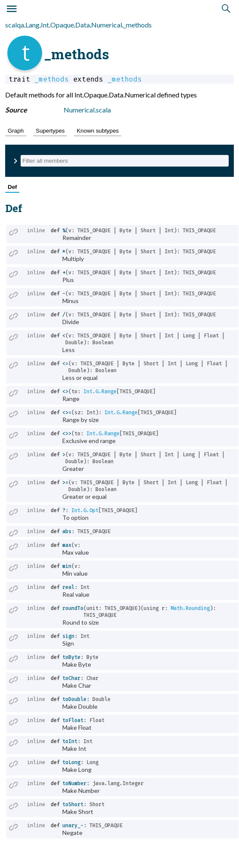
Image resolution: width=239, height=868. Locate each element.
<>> (67, 434)
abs (67, 531)
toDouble (74, 699)
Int (45, 25)
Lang (32, 25)
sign (68, 636)
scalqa (15, 25)
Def (12, 187)
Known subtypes (98, 131)
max (67, 545)
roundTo (73, 608)
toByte (71, 657)
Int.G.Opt (85, 510)
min (67, 566)
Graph (16, 131)
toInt (70, 741)
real (68, 587)
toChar (71, 678)
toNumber (74, 783)
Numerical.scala (87, 110)
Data (83, 25)
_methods (138, 25)
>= (65, 483)
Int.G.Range (100, 392)
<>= (67, 413)
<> (65, 392)
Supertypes (50, 131)
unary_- (73, 826)
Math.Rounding (190, 608)
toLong (71, 762)
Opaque (62, 25)
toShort (73, 804)
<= (65, 364)
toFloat (73, 720)
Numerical (107, 25)
